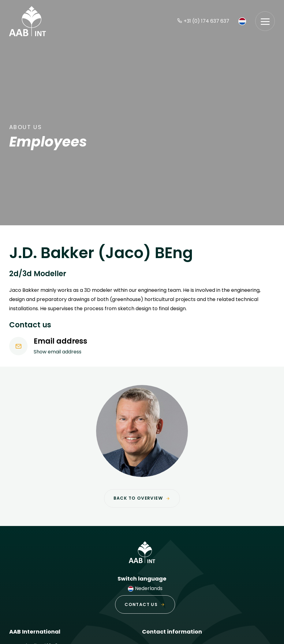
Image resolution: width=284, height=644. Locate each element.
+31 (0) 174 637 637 (203, 21)
